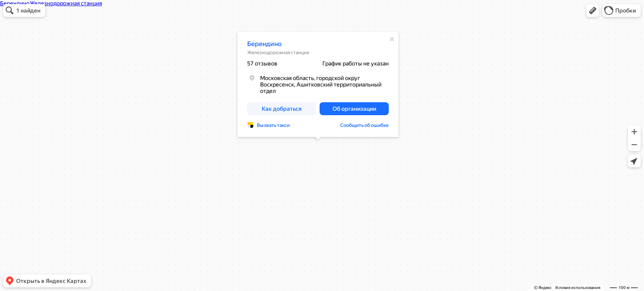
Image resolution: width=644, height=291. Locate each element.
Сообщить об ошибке (364, 125)
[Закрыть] (392, 39)
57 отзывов (262, 63)
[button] (593, 11)
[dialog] (318, 84)
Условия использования (578, 288)
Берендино (264, 44)
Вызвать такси (273, 125)
